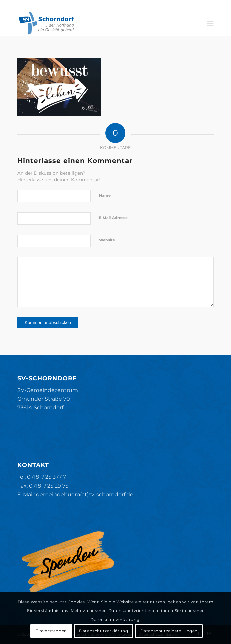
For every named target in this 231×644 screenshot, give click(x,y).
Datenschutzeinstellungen (169, 631)
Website (107, 240)
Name (105, 195)
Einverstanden (51, 631)
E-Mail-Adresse (113, 218)
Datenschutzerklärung (103, 631)
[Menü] (210, 23)
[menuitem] (210, 23)
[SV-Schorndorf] (96, 23)
